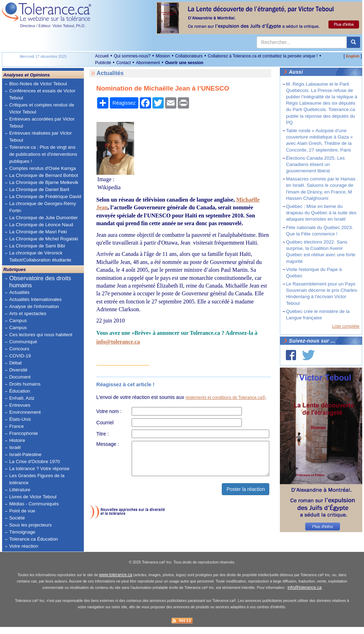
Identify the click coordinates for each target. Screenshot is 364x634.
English (353, 56)
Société (17, 518)
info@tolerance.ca (118, 342)
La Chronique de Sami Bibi (37, 246)
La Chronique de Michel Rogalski (44, 239)
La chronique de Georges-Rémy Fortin (43, 207)
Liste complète (346, 326)
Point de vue (22, 511)
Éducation (20, 391)
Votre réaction (24, 546)
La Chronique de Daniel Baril (39, 189)
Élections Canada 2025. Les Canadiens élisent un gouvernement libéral (315, 164)
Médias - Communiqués (34, 504)
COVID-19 (20, 356)
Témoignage (22, 532)
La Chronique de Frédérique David (45, 196)
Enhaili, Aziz (22, 398)
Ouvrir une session (184, 63)
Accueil (102, 56)
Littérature (20, 490)
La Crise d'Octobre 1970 (34, 461)
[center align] (353, 42)
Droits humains (25, 384)
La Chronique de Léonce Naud (41, 225)
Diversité (18, 370)
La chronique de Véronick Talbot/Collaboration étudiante (40, 256)
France (16, 426)
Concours (19, 349)
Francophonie (24, 433)
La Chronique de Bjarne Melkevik (44, 182)
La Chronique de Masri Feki (38, 232)
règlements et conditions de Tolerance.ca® (225, 398)
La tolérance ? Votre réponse (39, 469)
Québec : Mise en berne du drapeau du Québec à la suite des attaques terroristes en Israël (321, 213)
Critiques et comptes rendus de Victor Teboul (42, 108)
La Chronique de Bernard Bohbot (44, 175)
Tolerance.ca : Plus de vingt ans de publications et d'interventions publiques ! (43, 154)
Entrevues (20, 405)
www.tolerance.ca (116, 582)
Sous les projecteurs (30, 525)
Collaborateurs (189, 56)
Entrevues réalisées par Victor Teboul (40, 137)
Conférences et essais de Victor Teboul (42, 94)
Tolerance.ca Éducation (34, 539)
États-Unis (20, 419)
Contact (123, 63)
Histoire (17, 440)
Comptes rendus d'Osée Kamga (42, 168)
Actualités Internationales (35, 299)
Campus (18, 321)
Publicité (103, 63)
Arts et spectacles (28, 313)
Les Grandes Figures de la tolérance (37, 479)
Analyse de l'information (34, 306)
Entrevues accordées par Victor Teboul (42, 122)
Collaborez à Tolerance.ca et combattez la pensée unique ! (263, 56)
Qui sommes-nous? (132, 56)
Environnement (25, 412)
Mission (163, 56)
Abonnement (148, 63)
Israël (15, 447)
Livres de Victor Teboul (33, 497)
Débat (15, 363)
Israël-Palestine (25, 454)
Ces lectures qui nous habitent (41, 335)
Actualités (19, 292)
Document (20, 377)
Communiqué (23, 342)
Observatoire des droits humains (40, 282)
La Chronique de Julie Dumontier (43, 218)
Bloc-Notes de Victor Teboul (38, 84)
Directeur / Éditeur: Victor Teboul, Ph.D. (53, 26)
